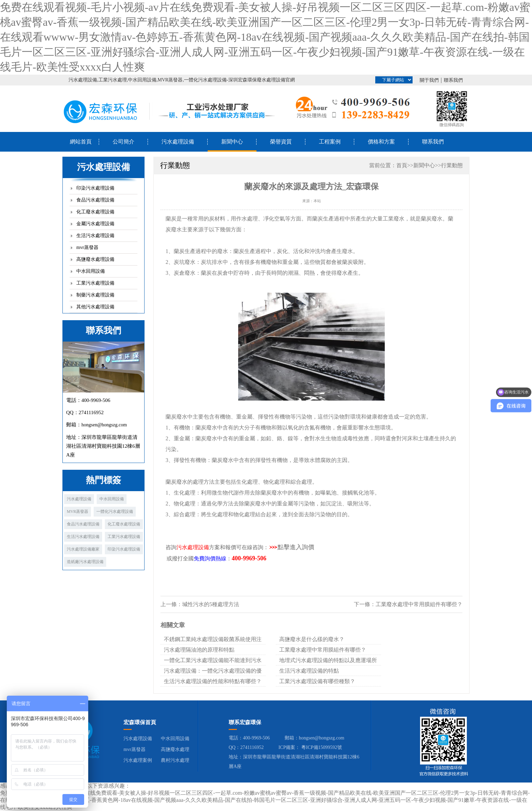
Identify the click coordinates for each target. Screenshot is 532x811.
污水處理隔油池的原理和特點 (199, 650)
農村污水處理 (175, 760)
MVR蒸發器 (78, 511)
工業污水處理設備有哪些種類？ (317, 681)
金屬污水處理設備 (95, 224)
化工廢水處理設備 (95, 212)
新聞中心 (232, 142)
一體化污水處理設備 (115, 511)
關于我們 (429, 80)
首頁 (402, 165)
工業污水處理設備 (95, 283)
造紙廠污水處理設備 (85, 562)
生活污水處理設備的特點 (309, 671)
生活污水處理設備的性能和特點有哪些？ (213, 681)
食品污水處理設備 (95, 200)
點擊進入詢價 (296, 547)
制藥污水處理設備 (95, 295)
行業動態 (452, 165)
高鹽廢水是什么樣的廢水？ (312, 639)
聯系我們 (453, 80)
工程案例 (330, 142)
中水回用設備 (91, 271)
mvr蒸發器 (87, 247)
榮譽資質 (281, 142)
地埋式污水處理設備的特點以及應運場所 (328, 660)
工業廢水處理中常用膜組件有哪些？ (323, 650)
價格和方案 (381, 142)
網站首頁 (81, 142)
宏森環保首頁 (140, 722)
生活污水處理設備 (95, 236)
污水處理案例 (138, 760)
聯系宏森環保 (245, 722)
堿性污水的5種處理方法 (211, 604)
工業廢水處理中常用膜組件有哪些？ (419, 604)
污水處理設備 (178, 142)
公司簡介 (123, 142)
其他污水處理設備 (95, 307)
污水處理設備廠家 (83, 549)
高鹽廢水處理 (175, 749)
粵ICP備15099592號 (322, 747)
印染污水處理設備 (95, 188)
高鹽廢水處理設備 (95, 259)
